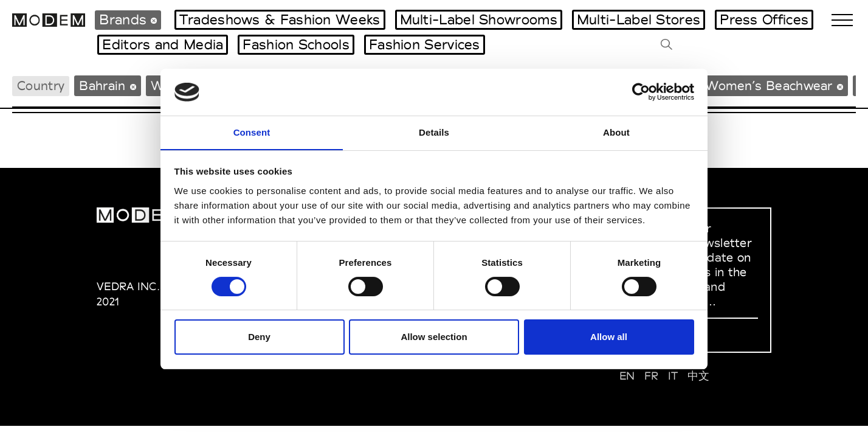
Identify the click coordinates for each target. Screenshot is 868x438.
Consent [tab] (252, 132)
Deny (259, 337)
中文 (699, 376)
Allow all (609, 337)
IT (673, 376)
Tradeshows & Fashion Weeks (280, 19)
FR (652, 376)
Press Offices (764, 19)
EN (627, 376)
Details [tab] (434, 132)
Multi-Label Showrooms (479, 19)
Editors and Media (163, 44)
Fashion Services (425, 44)
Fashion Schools (296, 44)
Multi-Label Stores (639, 19)
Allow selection (434, 337)
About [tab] (616, 132)
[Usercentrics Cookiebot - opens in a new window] (641, 92)
